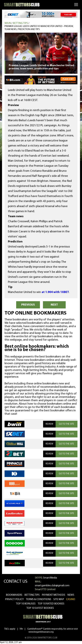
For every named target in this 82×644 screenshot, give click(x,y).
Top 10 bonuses (26, 604)
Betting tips (20, 23)
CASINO (71, 599)
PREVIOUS (28, 305)
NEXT (54, 305)
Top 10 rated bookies (51, 604)
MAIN (8, 23)
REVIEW (49, 424)
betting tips (32, 595)
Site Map (59, 599)
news (71, 595)
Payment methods (53, 595)
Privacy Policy (14, 599)
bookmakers (14, 595)
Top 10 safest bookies (40, 608)
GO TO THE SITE (66, 424)
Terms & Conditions (39, 599)
